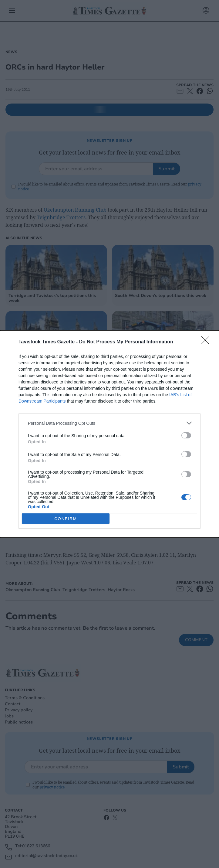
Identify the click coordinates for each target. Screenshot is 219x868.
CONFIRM (66, 519)
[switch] (186, 435)
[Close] (207, 342)
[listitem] (109, 423)
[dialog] (109, 434)
